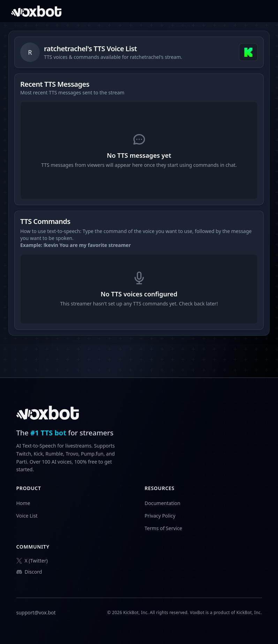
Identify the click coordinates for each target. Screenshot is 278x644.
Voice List (27, 516)
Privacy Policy (160, 516)
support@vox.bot (36, 612)
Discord (29, 572)
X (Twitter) (32, 561)
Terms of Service (164, 528)
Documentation (163, 503)
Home (23, 503)
